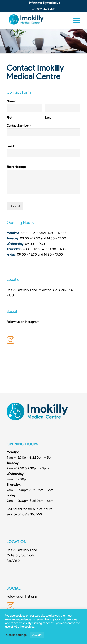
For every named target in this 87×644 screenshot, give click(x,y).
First (9, 118)
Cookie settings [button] (16, 635)
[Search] (65, 21)
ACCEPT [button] (37, 635)
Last (48, 118)
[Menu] (75, 21)
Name (11, 101)
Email (11, 146)
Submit (15, 206)
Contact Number (19, 126)
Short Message (16, 167)
